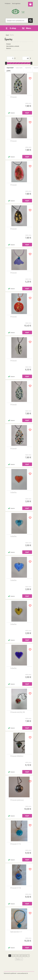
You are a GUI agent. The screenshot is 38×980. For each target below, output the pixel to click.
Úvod (7, 35)
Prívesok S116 (16, 888)
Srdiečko (14, 492)
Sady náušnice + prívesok (13, 46)
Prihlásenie (8, 3)
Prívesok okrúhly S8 (18, 712)
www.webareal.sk (23, 973)
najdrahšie (28, 68)
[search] (30, 21)
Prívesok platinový (17, 800)
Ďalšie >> (19, 959)
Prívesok (8, 44)
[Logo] (19, 12)
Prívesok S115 (16, 844)
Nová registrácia (16, 3)
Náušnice (9, 48)
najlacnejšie (19, 68)
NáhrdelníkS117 (16, 932)
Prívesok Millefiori (17, 756)
